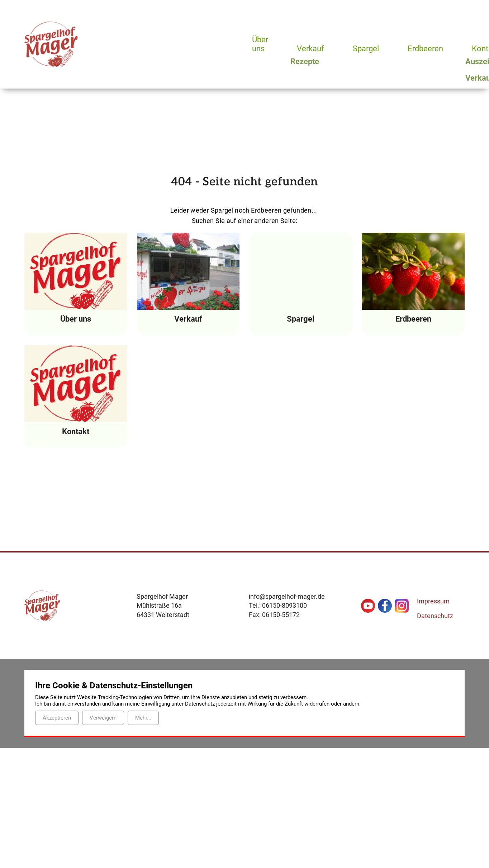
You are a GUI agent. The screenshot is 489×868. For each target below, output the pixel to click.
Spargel (368, 49)
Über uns (260, 44)
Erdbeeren (428, 49)
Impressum (433, 601)
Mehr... (143, 718)
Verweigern (103, 718)
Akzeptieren (57, 718)
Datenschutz (435, 616)
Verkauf (311, 49)
